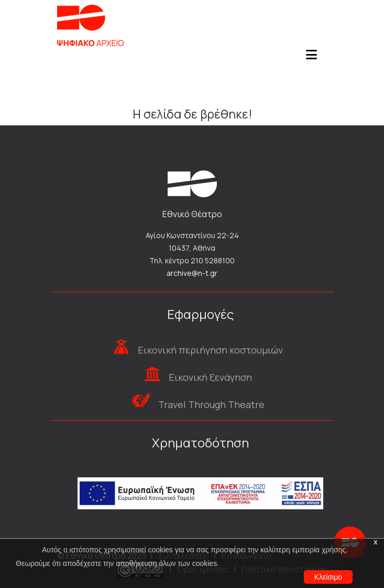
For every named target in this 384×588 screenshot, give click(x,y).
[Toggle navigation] (312, 58)
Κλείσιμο (328, 577)
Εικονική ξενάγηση (210, 377)
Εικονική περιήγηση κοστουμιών (210, 350)
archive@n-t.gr (192, 273)
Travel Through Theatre (211, 404)
